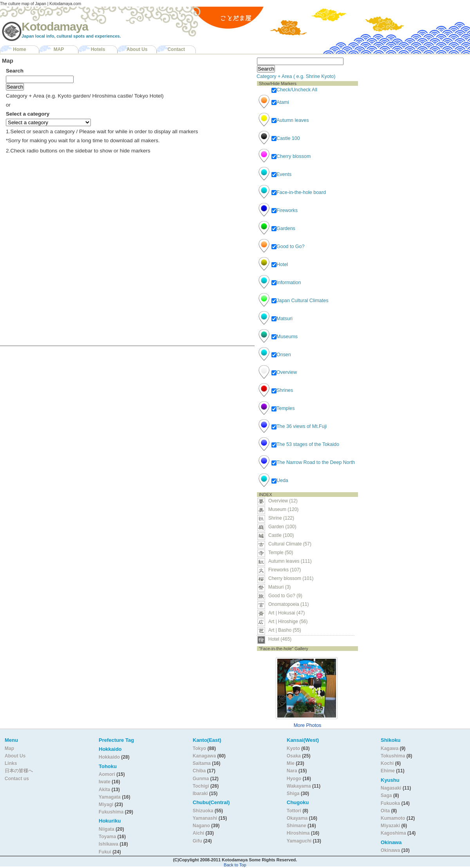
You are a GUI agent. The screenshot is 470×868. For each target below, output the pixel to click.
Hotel (280, 265)
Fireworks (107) (285, 570)
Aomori (108, 774)
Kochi (387, 763)
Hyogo (294, 779)
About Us (137, 49)
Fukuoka (390, 803)
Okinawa (390, 850)
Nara (293, 771)
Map (9, 748)
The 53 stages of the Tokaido (305, 444)
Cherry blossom (291, 156)
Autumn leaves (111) (290, 561)
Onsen (281, 355)
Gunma (201, 779)
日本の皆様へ (19, 771)
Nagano (202, 826)
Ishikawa (109, 844)
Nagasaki (391, 788)
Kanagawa (204, 756)
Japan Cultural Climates (300, 301)
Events (281, 174)
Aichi (198, 833)
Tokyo (200, 748)
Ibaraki (200, 794)
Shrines (282, 390)
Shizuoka (203, 811)
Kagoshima (393, 833)
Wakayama (299, 786)
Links (11, 763)
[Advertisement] (410, 104)
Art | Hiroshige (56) (288, 622)
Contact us (17, 779)
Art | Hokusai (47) (287, 613)
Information (286, 283)
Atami (280, 102)
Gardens (283, 228)
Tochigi (202, 786)
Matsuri (282, 319)
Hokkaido (109, 757)
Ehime (388, 771)
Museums (285, 337)
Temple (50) (281, 553)
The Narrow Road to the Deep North (313, 462)
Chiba (199, 771)
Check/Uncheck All (294, 90)
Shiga (293, 794)
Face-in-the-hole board (299, 192)
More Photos (308, 725)
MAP (59, 49)
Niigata (107, 829)
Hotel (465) (280, 639)
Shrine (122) (281, 518)
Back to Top (235, 865)
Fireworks (285, 210)
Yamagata (110, 797)
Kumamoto (393, 818)
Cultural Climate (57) (290, 544)
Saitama (202, 763)
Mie (291, 763)
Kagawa (390, 748)
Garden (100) (282, 527)
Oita (385, 811)
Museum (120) (286, 509)
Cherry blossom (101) (291, 578)
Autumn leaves (290, 120)
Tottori (294, 811)
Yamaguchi (299, 841)
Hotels (98, 49)
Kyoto (293, 748)
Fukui (106, 852)
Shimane (296, 826)
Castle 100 (286, 138)
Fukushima (112, 812)
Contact (176, 49)
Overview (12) (283, 501)
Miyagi (107, 805)
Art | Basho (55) (285, 630)
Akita (105, 790)
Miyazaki (390, 826)
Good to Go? (288, 246)
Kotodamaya (55, 26)
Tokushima (393, 756)
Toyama (107, 837)
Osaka (294, 756)
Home (19, 49)
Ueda (280, 480)
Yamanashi (206, 818)
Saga (386, 796)
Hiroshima (298, 833)
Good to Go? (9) (285, 596)
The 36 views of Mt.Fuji (299, 426)
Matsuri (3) (279, 587)
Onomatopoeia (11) (288, 604)
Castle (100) (281, 535)
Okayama (297, 818)
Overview (284, 372)
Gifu (197, 841)
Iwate (105, 782)
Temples (283, 408)
